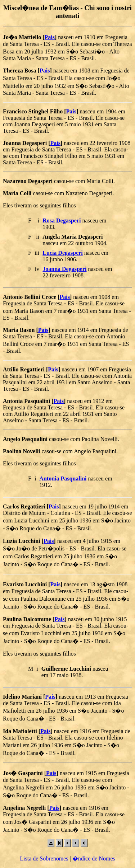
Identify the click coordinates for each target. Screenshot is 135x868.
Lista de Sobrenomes (44, 858)
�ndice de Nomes (94, 858)
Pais (50, 37)
